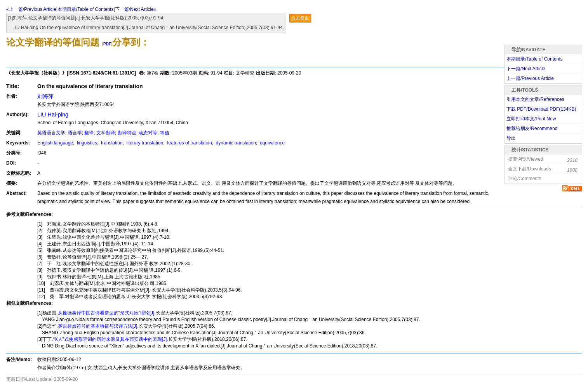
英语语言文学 (51, 133)
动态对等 (148, 133)
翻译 (89, 133)
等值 (165, 133)
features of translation (189, 143)
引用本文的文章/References (535, 99)
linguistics (86, 143)
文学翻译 (106, 133)
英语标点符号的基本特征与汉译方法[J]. (98, 326)
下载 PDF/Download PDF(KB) (541, 109)
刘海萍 (45, 96)
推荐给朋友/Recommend (532, 129)
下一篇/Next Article (526, 69)
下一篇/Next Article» (136, 9)
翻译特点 (127, 133)
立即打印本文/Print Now (531, 119)
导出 (511, 138)
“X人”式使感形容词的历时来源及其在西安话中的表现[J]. (111, 339)
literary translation (144, 143)
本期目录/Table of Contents (86, 9)
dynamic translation (235, 143)
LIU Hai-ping (53, 115)
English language (55, 143)
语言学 (75, 133)
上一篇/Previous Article (530, 78)
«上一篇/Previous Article (31, 9)
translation (111, 143)
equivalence (272, 143)
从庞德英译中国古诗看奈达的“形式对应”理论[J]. (107, 313)
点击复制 (300, 18)
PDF (107, 44)
